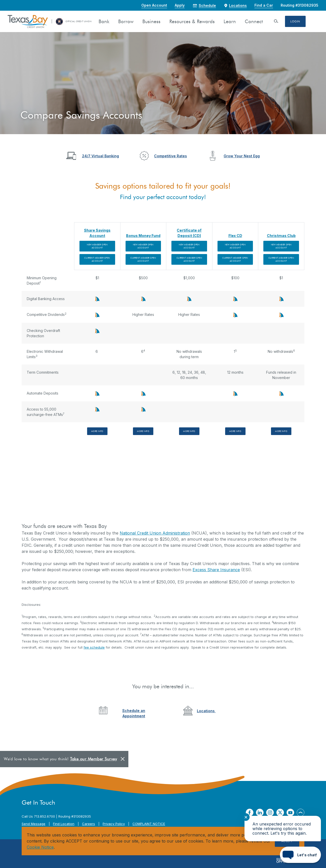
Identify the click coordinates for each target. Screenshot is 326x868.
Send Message (33, 824)
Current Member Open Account (97, 259)
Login (295, 21)
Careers (89, 824)
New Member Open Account (97, 246)
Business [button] (151, 22)
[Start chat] (300, 855)
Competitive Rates (171, 156)
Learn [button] (230, 22)
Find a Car (264, 5)
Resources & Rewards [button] (192, 22)
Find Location (64, 824)
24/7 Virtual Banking (100, 156)
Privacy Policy (114, 824)
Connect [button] (254, 22)
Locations (206, 711)
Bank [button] (104, 22)
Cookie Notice (40, 847)
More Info (97, 431)
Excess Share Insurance (216, 570)
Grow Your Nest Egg (242, 156)
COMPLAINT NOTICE (149, 824)
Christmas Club (281, 236)
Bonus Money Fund (143, 236)
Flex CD (235, 236)
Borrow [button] (126, 22)
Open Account (154, 5)
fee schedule (94, 647)
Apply (180, 5)
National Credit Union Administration (155, 533)
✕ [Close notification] (246, 817)
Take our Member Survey (93, 759)
